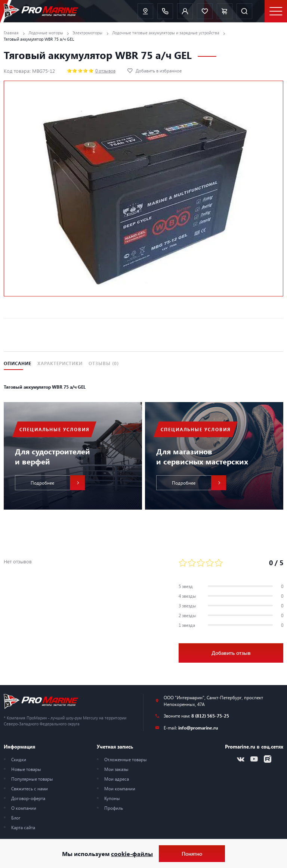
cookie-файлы (132, 854)
